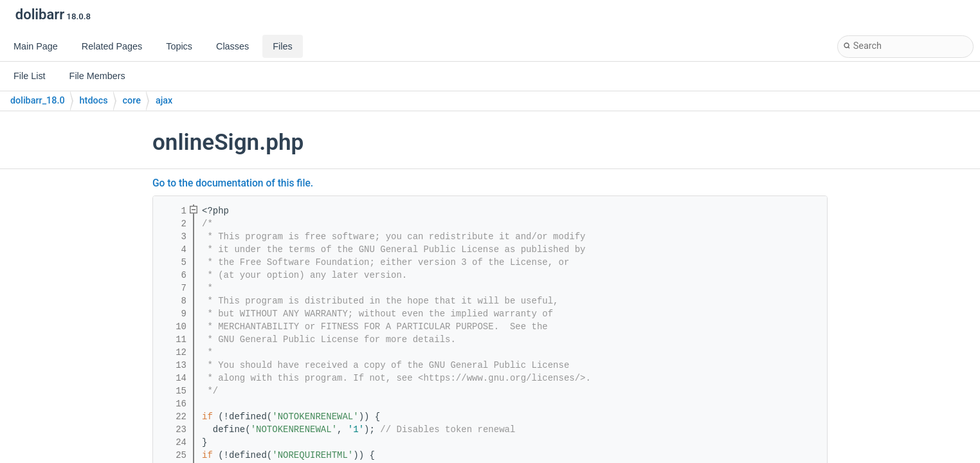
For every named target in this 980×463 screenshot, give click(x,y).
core (132, 101)
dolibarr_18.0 (38, 101)
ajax (164, 101)
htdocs (94, 101)
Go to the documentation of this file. (233, 183)
